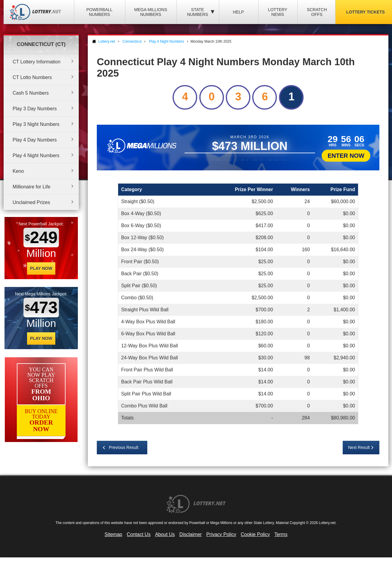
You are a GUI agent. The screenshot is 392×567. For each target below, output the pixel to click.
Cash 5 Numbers (31, 93)
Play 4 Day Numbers (35, 140)
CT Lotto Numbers (32, 77)
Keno (18, 171)
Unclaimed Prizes (31, 202)
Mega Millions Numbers (151, 12)
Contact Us (139, 534)
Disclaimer (190, 534)
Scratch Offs (317, 12)
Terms (281, 534)
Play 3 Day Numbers (35, 109)
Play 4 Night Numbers (36, 155)
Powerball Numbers (99, 12)
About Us (165, 534)
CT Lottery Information (37, 62)
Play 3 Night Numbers (36, 124)
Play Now (41, 268)
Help (239, 12)
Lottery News (277, 12)
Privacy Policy (221, 534)
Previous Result (124, 447)
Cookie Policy (255, 534)
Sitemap (113, 534)
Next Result (359, 447)
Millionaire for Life (31, 187)
